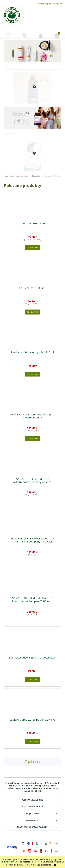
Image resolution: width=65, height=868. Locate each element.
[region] (32, 51)
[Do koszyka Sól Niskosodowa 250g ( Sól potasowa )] (32, 679)
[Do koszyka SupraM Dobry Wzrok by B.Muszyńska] (32, 741)
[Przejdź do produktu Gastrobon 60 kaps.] (32, 163)
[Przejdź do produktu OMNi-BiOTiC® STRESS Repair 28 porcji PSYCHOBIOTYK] (32, 398)
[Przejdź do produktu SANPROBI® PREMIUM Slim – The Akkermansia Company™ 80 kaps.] (32, 582)
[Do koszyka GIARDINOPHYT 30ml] (32, 248)
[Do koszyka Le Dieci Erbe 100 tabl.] (32, 312)
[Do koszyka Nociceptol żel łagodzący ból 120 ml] (32, 374)
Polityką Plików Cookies (11, 862)
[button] (8, 36)
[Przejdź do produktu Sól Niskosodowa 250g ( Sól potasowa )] (32, 641)
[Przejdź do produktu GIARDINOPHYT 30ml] (32, 207)
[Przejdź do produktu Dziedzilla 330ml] (32, 96)
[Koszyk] (57, 35)
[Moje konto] (41, 36)
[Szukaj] (24, 35)
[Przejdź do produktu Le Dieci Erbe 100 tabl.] (32, 272)
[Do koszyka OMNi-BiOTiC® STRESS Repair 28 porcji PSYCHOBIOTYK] (32, 439)
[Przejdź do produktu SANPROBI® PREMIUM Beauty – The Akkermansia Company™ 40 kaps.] (32, 522)
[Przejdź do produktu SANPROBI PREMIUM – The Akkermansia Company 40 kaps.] (32, 463)
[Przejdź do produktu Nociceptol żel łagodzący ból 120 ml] (32, 336)
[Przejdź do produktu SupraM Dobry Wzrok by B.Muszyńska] (32, 703)
